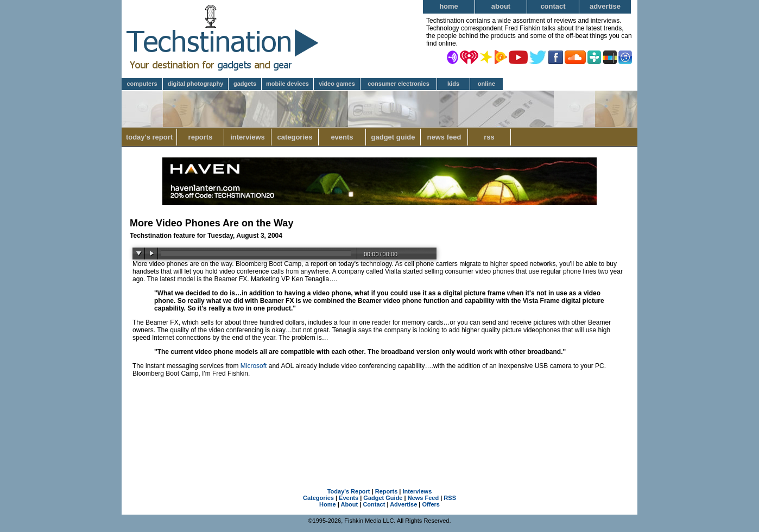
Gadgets (245, 84)
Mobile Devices (287, 84)
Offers (431, 504)
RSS (489, 137)
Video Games (337, 84)
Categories (295, 137)
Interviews (248, 137)
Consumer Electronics (399, 84)
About (501, 6)
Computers (142, 84)
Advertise (605, 6)
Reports (201, 137)
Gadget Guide (393, 137)
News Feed (444, 137)
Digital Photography (196, 84)
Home (449, 6)
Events (342, 137)
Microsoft (254, 366)
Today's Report (149, 137)
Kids (453, 84)
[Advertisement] (379, 421)
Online (486, 84)
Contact (553, 6)
